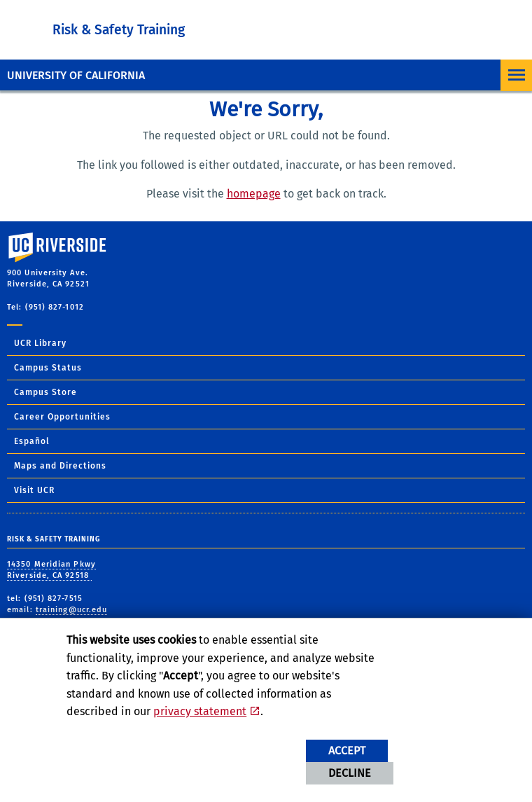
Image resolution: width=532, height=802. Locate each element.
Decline (350, 773)
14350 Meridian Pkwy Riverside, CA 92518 (51, 570)
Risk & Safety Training (119, 30)
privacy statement (200, 711)
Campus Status (48, 368)
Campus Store (45, 392)
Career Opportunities (62, 417)
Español (32, 441)
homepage (254, 194)
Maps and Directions (60, 466)
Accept (347, 751)
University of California (76, 75)
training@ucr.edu (72, 610)
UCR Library (40, 343)
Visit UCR (34, 490)
